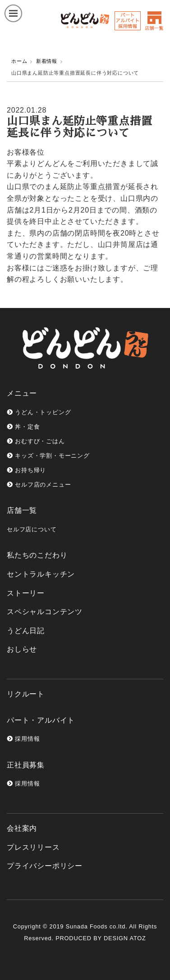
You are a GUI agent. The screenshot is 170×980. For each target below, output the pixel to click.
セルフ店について (32, 529)
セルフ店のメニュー (39, 485)
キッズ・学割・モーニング (48, 456)
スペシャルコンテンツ (45, 612)
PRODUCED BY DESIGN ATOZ (101, 938)
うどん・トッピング (39, 412)
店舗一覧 (22, 510)
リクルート (26, 694)
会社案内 (22, 828)
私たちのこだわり (37, 555)
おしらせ (22, 649)
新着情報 (47, 61)
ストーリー (26, 593)
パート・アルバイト (41, 720)
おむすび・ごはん (36, 441)
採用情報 (23, 739)
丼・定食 (23, 427)
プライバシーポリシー (45, 866)
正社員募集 (26, 765)
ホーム (19, 61)
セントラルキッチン (41, 574)
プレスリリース (33, 847)
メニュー (22, 393)
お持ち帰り (26, 470)
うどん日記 (26, 631)
